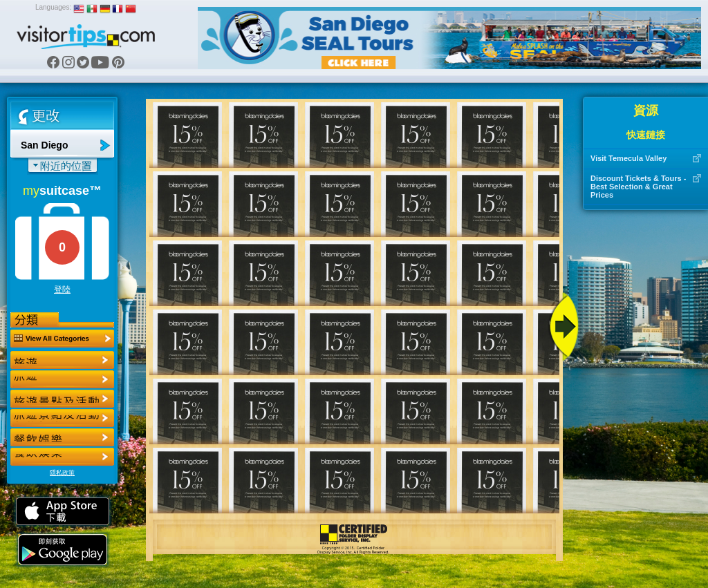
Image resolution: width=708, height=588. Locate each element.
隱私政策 (62, 473)
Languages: (53, 7)
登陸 (62, 290)
